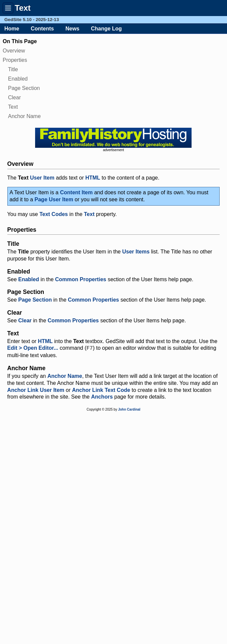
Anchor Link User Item (36, 390)
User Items (136, 252)
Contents (42, 29)
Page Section (24, 88)
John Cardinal (129, 409)
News (73, 29)
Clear (14, 97)
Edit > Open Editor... (33, 348)
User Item (42, 178)
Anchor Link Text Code (101, 390)
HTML (93, 178)
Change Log (106, 29)
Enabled (18, 79)
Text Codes (54, 214)
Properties (15, 60)
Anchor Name (24, 116)
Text (13, 107)
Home (12, 29)
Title (13, 69)
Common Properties (81, 279)
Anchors (102, 397)
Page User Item (54, 199)
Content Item (76, 192)
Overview (14, 51)
